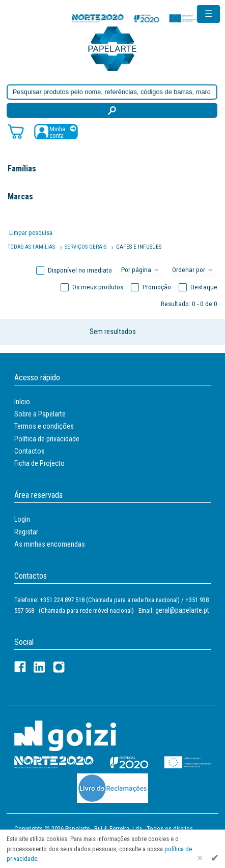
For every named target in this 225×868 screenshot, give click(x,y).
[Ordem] (194, 271)
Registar (26, 532)
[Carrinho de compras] (16, 131)
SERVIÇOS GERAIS (86, 247)
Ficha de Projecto (39, 463)
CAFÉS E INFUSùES (139, 247)
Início (22, 402)
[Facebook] (20, 667)
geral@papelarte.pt (182, 610)
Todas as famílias (31, 247)
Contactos (30, 451)
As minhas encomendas (50, 544)
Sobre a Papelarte (40, 414)
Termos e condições (44, 426)
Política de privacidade (47, 439)
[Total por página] (142, 271)
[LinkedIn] (39, 667)
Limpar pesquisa (31, 233)
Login (22, 519)
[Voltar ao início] (112, 48)
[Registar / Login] (56, 131)
